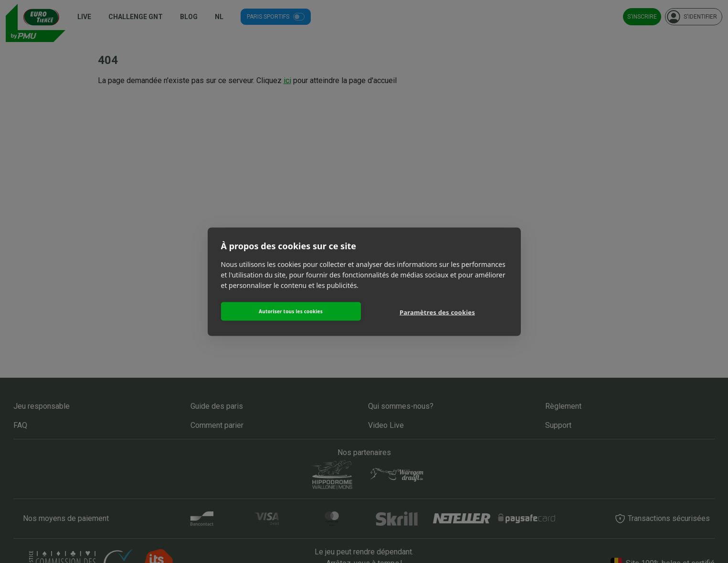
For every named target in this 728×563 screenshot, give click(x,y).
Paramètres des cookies (437, 312)
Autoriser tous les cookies (291, 311)
